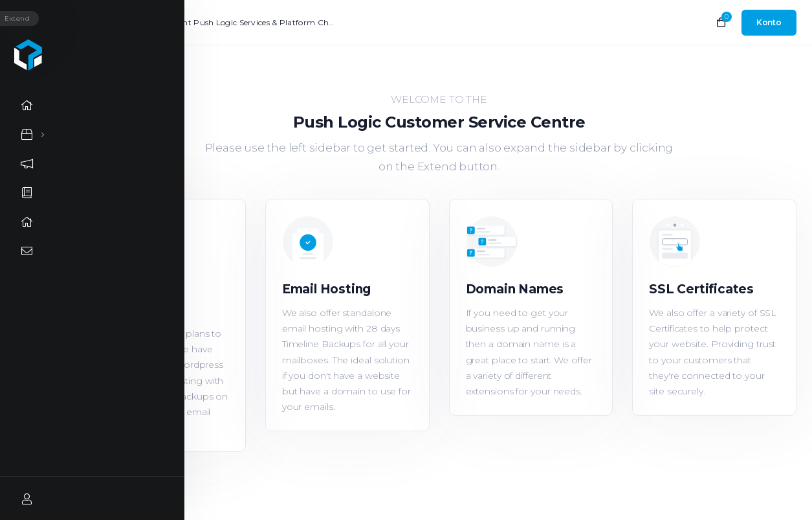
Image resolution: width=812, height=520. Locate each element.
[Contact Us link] (29, 251)
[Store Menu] (27, 134)
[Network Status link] (29, 222)
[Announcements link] (29, 164)
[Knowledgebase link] (29, 193)
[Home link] (29, 105)
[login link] (769, 23)
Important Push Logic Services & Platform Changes (243, 22)
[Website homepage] (29, 55)
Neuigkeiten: (112, 23)
